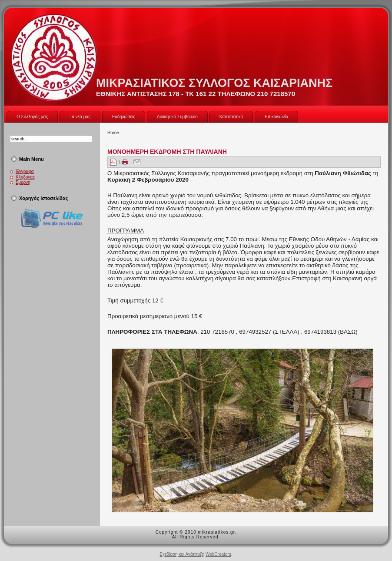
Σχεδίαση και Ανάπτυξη (182, 554)
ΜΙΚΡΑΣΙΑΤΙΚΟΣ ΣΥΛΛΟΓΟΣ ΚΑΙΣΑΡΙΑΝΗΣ (214, 83)
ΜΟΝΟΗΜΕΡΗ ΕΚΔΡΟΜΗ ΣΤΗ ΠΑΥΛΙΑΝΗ (167, 152)
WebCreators (218, 554)
